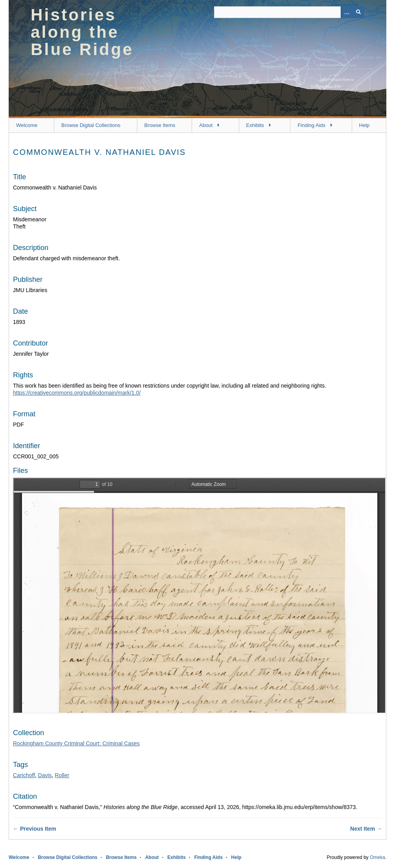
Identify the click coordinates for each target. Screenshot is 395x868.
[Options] (347, 12)
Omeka (377, 857)
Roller (62, 775)
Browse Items (160, 125)
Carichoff (24, 775)
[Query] (289, 12)
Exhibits (255, 125)
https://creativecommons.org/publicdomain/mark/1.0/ (77, 393)
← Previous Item (35, 829)
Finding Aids (311, 125)
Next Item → (366, 829)
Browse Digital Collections (91, 125)
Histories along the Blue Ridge (82, 32)
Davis (45, 775)
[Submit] (358, 12)
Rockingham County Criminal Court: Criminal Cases (76, 743)
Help (365, 125)
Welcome (27, 125)
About (206, 125)
